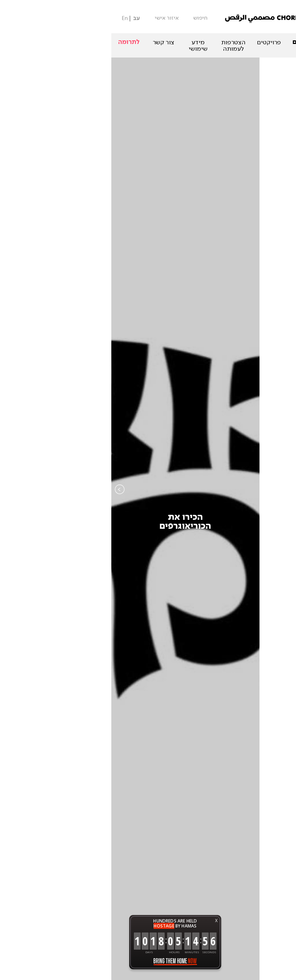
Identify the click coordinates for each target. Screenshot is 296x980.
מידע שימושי (87, 45)
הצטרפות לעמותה (122, 45)
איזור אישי (55, 18)
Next (288, 504)
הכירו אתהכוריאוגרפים (74, 522)
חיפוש (89, 18)
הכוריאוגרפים (200, 42)
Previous (8, 504)
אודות (279, 42)
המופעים (243, 42)
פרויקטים (158, 42)
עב (25, 18)
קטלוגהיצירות (222, 522)
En (13, 18)
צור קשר (52, 42)
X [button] (105, 921)
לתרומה (18, 42)
